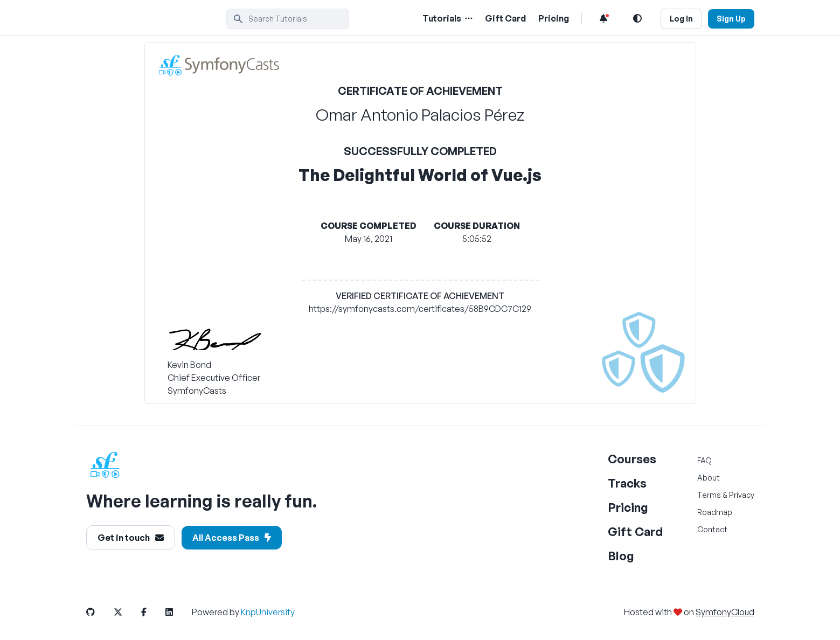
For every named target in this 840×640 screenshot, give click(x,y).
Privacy (742, 495)
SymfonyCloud (725, 612)
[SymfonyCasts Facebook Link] (152, 612)
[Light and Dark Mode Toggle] (637, 18)
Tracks (627, 483)
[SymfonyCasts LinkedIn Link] (178, 612)
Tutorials (442, 18)
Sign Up (731, 19)
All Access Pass (232, 538)
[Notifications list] (603, 18)
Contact (712, 529)
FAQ (704, 460)
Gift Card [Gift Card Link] (505, 18)
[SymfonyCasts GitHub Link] (99, 612)
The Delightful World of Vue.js (420, 175)
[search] (288, 19)
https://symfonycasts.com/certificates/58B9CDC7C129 (420, 309)
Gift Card (635, 531)
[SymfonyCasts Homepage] (156, 19)
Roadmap (715, 512)
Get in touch (131, 538)
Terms (709, 495)
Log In (681, 19)
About (709, 478)
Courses (632, 459)
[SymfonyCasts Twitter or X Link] (127, 612)
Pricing (628, 507)
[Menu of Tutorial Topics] (468, 18)
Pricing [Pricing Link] (554, 18)
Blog (621, 556)
